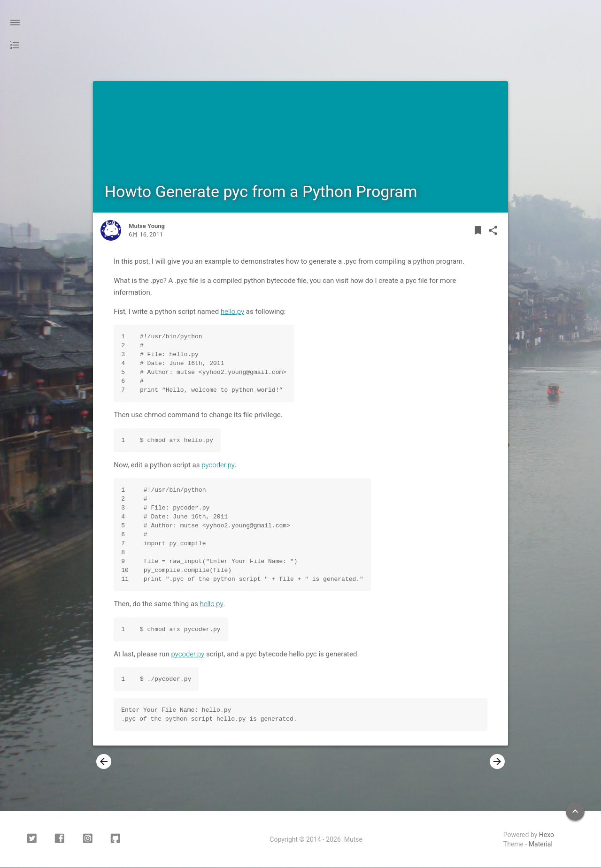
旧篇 (484, 762)
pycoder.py (218, 465)
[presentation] (104, 762)
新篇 (117, 762)
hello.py (232, 312)
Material (541, 845)
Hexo (547, 835)
